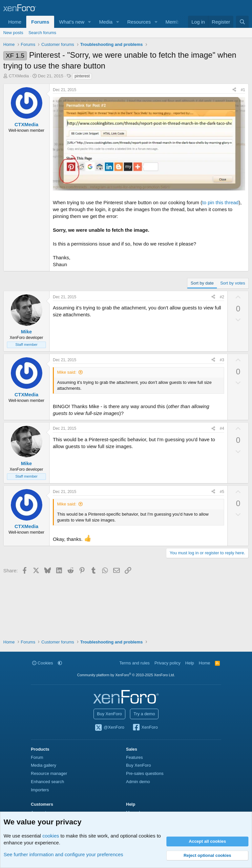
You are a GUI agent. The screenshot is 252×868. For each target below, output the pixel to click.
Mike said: (67, 372)
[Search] (242, 22)
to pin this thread (220, 202)
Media (106, 22)
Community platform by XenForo (126, 675)
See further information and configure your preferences (63, 854)
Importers (40, 790)
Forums (40, 22)
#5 (222, 492)
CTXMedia (19, 76)
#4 (222, 428)
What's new (72, 22)
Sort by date (202, 283)
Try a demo (144, 714)
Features (134, 757)
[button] (90, 22)
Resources (139, 22)
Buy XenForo (110, 714)
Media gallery (43, 765)
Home (15, 22)
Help (190, 663)
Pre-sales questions (145, 773)
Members (176, 22)
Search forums (42, 33)
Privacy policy (168, 663)
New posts (13, 33)
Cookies (43, 663)
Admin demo (138, 782)
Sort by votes (233, 283)
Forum (37, 757)
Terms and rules (135, 663)
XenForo (145, 728)
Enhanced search (47, 782)
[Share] (234, 90)
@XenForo (109, 728)
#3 (222, 360)
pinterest (82, 76)
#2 (222, 297)
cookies (51, 836)
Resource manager (49, 773)
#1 (243, 90)
